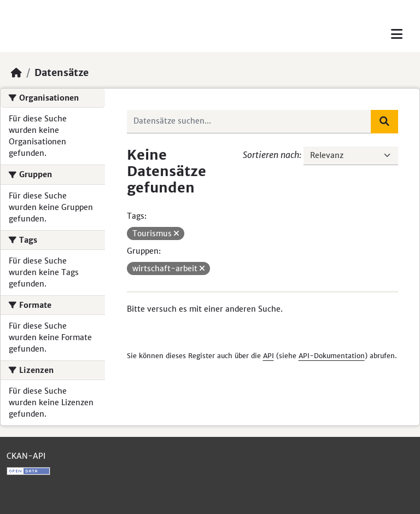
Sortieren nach (271, 155)
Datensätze (62, 73)
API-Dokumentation (332, 356)
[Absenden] (384, 121)
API (269, 356)
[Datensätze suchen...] (249, 121)
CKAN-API (26, 456)
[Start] (16, 73)
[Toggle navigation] (397, 34)
